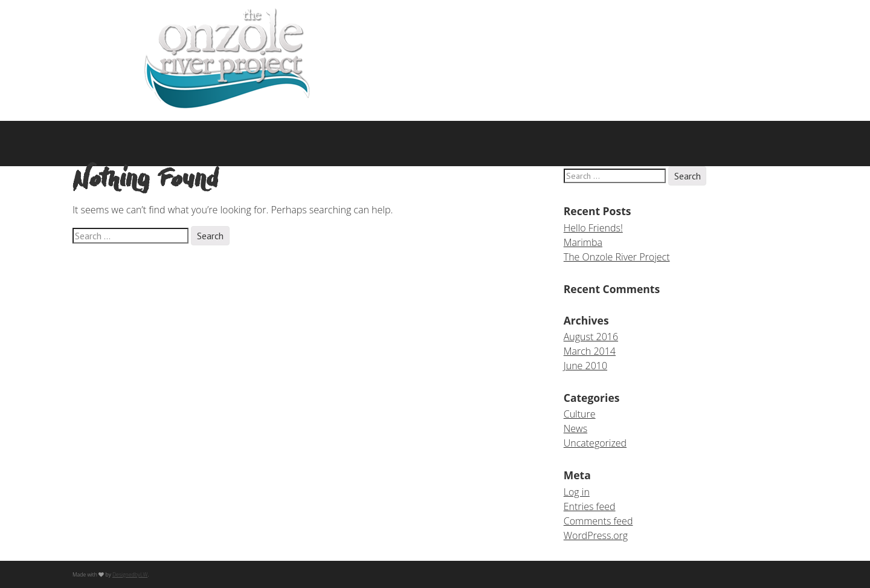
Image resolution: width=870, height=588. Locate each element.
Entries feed (590, 506)
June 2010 (585, 366)
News (575, 428)
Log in (577, 492)
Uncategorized (595, 443)
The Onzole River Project (617, 257)
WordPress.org (596, 535)
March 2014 (590, 351)
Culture (580, 414)
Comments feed (598, 521)
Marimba (583, 242)
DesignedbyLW (130, 575)
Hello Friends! (593, 228)
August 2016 (591, 337)
